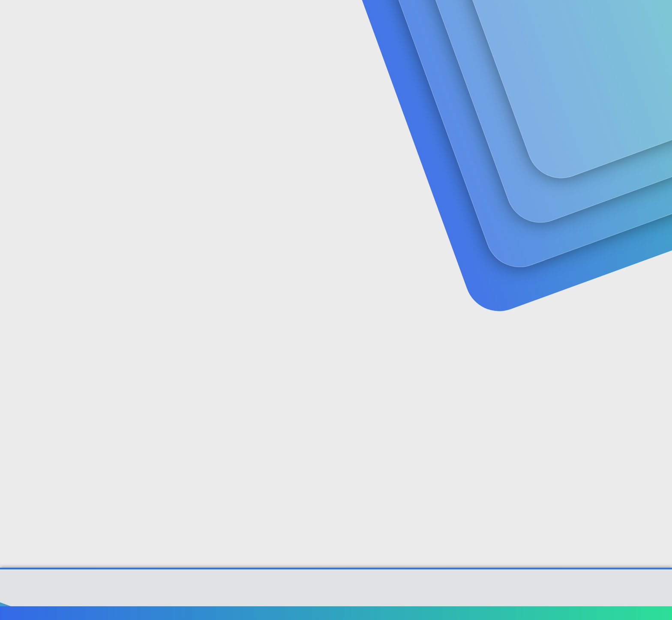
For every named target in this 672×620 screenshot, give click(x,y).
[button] (232, 17)
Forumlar (205, 17)
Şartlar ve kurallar (476, 614)
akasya (56, 198)
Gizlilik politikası (531, 614)
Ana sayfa (601, 614)
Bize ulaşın (429, 614)
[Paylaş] (611, 216)
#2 (622, 356)
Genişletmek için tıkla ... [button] (374, 436)
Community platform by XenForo (336, 589)
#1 (622, 216)
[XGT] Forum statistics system (336, 596)
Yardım (571, 614)
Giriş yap (533, 67)
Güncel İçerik (264, 17)
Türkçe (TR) (63, 614)
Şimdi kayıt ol (593, 67)
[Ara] (438, 17)
